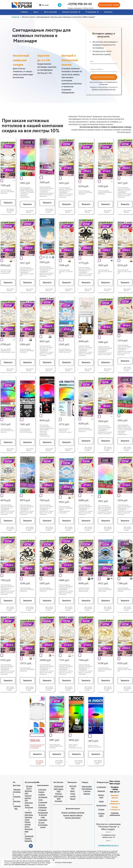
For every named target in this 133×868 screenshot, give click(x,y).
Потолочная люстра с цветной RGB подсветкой (37, 746)
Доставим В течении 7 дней (40, 762)
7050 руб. (35, 740)
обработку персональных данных (104, 89)
